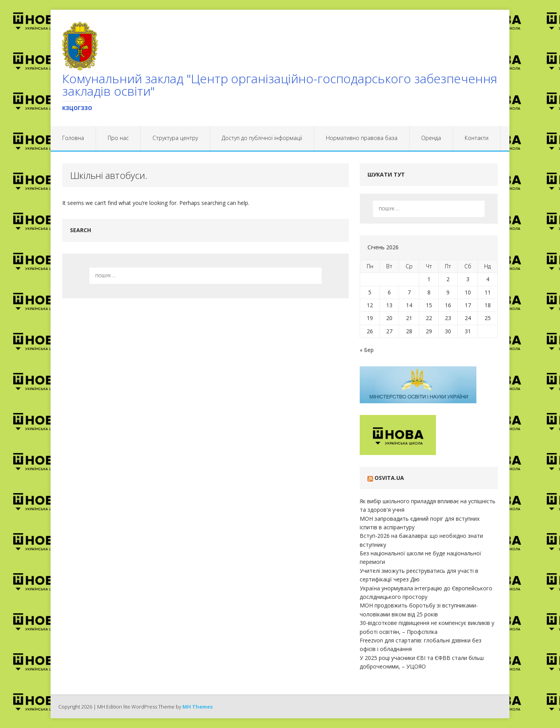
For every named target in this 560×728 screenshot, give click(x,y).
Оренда (431, 138)
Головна (73, 138)
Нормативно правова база (362, 138)
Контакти (477, 138)
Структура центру (175, 138)
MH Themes (198, 707)
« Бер (367, 350)
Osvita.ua (389, 478)
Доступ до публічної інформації (262, 138)
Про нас (118, 138)
